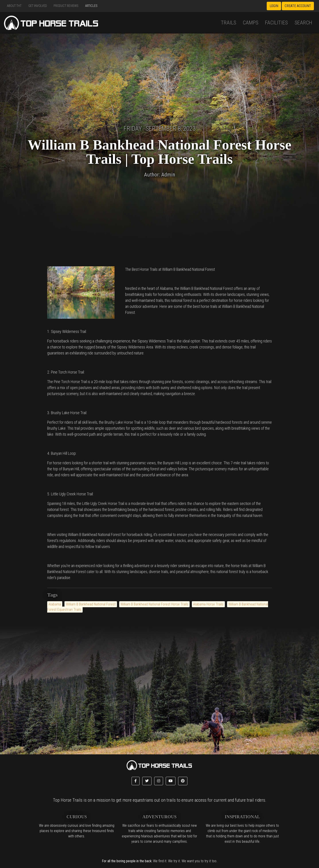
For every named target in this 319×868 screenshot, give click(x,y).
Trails (229, 23)
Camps (251, 23)
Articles (91, 6)
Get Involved (38, 6)
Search (303, 23)
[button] (136, 781)
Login (274, 6)
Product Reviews (66, 6)
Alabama (55, 604)
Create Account (298, 6)
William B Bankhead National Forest (91, 604)
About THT (14, 6)
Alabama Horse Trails (208, 604)
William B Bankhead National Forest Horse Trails (154, 604)
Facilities (276, 23)
